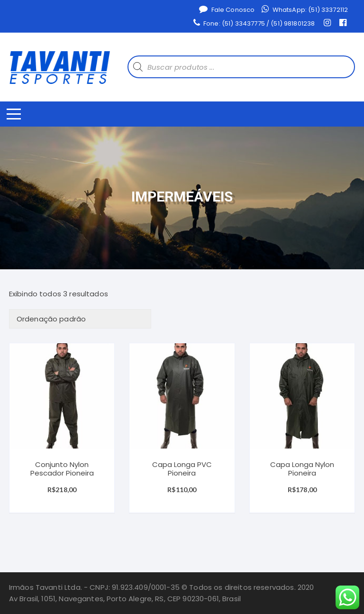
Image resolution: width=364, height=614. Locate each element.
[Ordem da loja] (80, 319)
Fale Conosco (227, 9)
